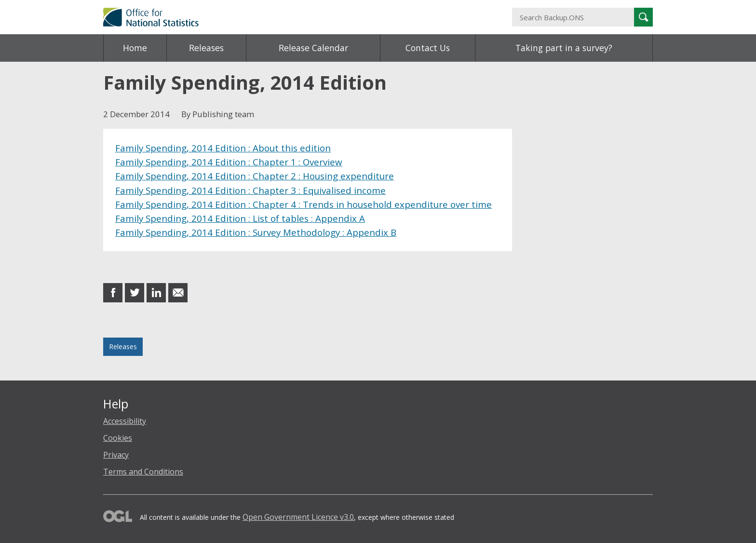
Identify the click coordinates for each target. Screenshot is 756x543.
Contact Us (428, 48)
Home (135, 48)
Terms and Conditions (143, 472)
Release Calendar (313, 48)
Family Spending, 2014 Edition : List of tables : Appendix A (240, 218)
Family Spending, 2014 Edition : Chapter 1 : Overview (229, 162)
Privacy (116, 455)
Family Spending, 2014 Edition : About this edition (223, 148)
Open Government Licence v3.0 (298, 517)
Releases (206, 48)
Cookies (118, 438)
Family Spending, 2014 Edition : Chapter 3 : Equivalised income (250, 190)
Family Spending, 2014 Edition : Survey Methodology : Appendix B (256, 232)
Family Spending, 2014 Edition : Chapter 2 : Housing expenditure (255, 176)
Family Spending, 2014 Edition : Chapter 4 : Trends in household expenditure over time (304, 204)
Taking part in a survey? (564, 48)
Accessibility (125, 421)
